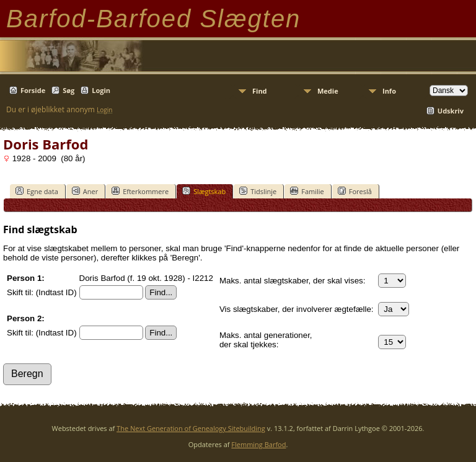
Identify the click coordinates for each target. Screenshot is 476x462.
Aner (85, 191)
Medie (328, 91)
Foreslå (355, 191)
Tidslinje (258, 191)
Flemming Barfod (258, 444)
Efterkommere (140, 191)
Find (260, 91)
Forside (33, 90)
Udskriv (451, 111)
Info (389, 91)
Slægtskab (204, 191)
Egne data (37, 191)
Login (101, 90)
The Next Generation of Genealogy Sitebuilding (191, 428)
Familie (307, 191)
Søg (68, 90)
